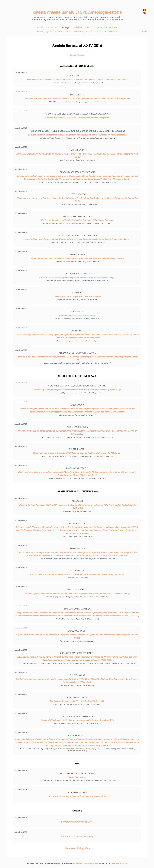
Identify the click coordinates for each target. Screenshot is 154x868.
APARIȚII (65, 28)
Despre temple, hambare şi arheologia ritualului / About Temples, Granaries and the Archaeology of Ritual (77, 258)
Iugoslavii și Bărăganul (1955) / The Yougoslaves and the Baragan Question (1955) (77, 720)
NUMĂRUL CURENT (82, 28)
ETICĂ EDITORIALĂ (83, 31)
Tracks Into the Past (77, 777)
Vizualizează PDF (21, 73)
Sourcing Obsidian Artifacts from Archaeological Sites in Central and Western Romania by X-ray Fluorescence (77, 135)
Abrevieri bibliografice (77, 848)
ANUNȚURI (52, 28)
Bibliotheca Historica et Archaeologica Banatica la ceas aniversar (77, 796)
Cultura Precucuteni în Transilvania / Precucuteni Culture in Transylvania (77, 118)
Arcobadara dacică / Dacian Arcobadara (77, 316)
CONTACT (99, 31)
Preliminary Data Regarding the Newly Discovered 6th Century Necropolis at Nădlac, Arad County (77, 390)
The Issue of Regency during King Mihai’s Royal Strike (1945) (77, 701)
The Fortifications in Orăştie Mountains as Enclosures (77, 297)
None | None (77, 55)
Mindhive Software (120, 863)
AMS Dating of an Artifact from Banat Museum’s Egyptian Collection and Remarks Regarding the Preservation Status (77, 239)
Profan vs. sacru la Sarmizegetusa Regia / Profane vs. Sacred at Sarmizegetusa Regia (77, 278)
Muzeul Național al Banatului (84, 863)
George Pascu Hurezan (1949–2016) (77, 822)
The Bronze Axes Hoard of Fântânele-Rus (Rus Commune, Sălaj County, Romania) (77, 220)
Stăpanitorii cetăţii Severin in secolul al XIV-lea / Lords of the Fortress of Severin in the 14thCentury (77, 453)
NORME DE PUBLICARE (106, 28)
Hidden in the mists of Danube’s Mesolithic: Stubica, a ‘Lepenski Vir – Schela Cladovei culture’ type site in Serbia (77, 80)
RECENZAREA (112, 31)
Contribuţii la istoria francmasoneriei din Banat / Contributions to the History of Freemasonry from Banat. (77, 575)
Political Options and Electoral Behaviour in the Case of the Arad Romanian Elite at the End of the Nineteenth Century (77, 594)
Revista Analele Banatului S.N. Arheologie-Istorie (77, 12)
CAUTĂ (144, 31)
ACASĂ (40, 28)
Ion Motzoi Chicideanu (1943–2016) (77, 837)
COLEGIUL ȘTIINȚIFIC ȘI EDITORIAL (54, 31)
